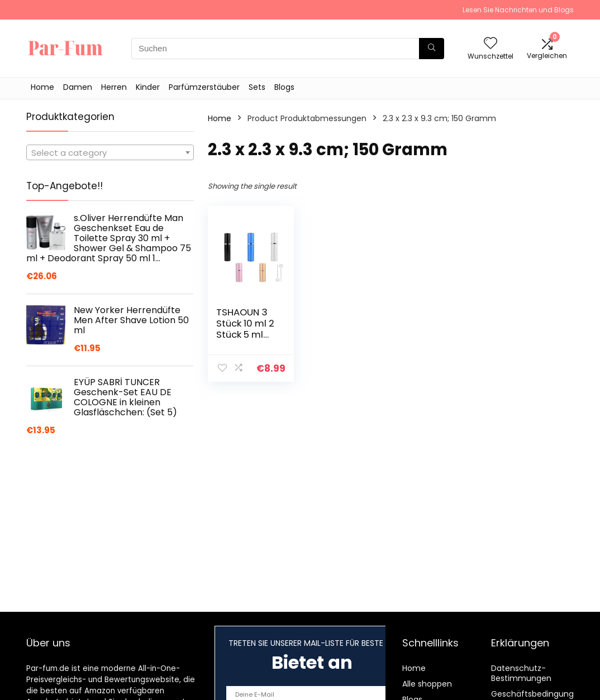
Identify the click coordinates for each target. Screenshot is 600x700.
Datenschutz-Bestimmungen (521, 673)
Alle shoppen (427, 684)
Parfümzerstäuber (204, 87)
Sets (257, 87)
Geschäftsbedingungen (537, 694)
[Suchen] (432, 49)
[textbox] (110, 153)
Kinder (148, 87)
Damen (78, 87)
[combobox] (110, 152)
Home (42, 87)
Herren (114, 87)
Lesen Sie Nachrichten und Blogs (518, 10)
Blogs (284, 87)
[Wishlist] (491, 44)
